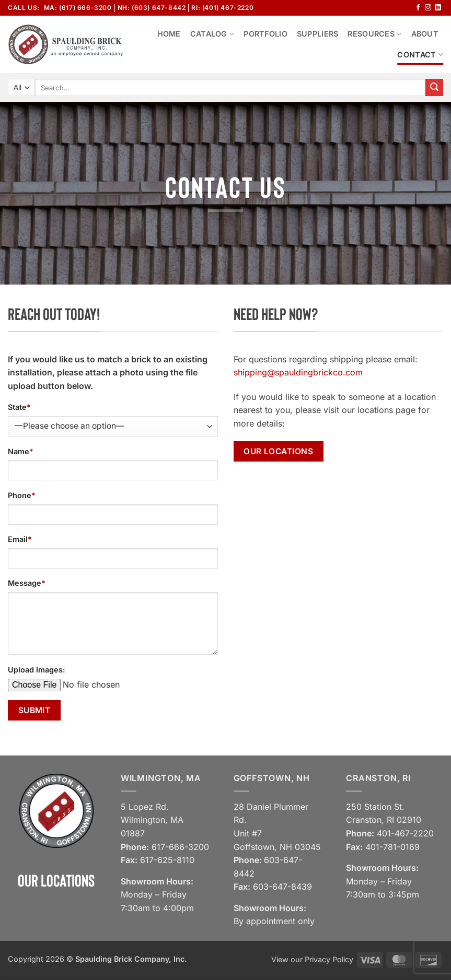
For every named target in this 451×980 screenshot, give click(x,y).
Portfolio (265, 34)
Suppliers (318, 34)
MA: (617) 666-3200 (78, 8)
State (19, 407)
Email (20, 539)
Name (21, 451)
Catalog (212, 34)
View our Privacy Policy (312, 959)
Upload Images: (37, 670)
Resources (374, 34)
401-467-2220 (405, 833)
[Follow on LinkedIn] (438, 8)
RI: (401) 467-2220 (222, 8)
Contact (420, 55)
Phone (22, 495)
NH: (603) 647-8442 (152, 8)
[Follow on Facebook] (418, 8)
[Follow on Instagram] (428, 8)
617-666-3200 (180, 847)
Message (27, 583)
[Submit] (434, 88)
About (425, 34)
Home (169, 34)
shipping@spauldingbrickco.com (298, 372)
